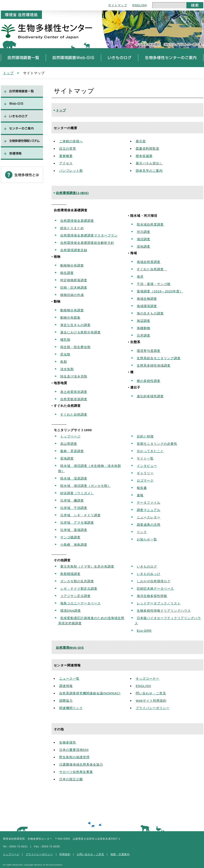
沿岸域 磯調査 (72, 500)
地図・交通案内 (120, 854)
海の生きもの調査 (150, 313)
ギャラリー (145, 473)
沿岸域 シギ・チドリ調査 (81, 515)
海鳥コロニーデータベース (81, 603)
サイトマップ (118, 5)
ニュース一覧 (69, 678)
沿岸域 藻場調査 (74, 530)
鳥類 (64, 362)
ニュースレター (149, 517)
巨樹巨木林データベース (155, 589)
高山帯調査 (69, 444)
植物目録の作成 (72, 295)
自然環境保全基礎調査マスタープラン (89, 235)
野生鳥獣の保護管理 (74, 757)
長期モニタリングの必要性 (157, 444)
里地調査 (67, 458)
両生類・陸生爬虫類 (75, 347)
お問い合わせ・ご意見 (90, 854)
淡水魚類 (67, 369)
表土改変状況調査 (74, 392)
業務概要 (66, 156)
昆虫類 (65, 354)
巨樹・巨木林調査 (74, 287)
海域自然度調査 (149, 262)
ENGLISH (140, 5)
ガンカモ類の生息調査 (77, 581)
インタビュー (147, 466)
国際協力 (66, 701)
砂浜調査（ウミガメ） (77, 493)
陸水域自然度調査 (150, 224)
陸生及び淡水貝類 (74, 376)
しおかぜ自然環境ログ (154, 581)
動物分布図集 (70, 318)
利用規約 (65, 854)
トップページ (70, 436)
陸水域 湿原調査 (74, 478)
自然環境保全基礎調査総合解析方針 (87, 243)
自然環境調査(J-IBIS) (72, 193)
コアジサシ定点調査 (75, 596)
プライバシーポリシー (153, 708)
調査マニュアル (149, 510)
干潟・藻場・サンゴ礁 (154, 284)
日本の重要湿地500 (74, 750)
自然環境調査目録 (74, 250)
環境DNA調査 (71, 611)
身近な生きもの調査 (75, 325)
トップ (8, 73)
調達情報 (66, 686)
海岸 (140, 277)
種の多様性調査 (149, 381)
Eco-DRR (144, 631)
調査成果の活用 (149, 525)
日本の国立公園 (71, 779)
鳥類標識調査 (70, 574)
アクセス (66, 163)
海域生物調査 (147, 299)
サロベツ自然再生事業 (76, 772)
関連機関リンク (71, 708)
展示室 (141, 141)
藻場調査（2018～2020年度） (160, 291)
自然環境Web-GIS (70, 648)
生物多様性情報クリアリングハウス (164, 611)
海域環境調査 (147, 306)
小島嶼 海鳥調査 (74, 545)
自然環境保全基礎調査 (77, 221)
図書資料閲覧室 (148, 149)
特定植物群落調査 (74, 280)
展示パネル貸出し (149, 163)
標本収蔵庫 (144, 156)
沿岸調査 (144, 335)
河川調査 (144, 232)
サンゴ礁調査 (70, 537)
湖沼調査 (144, 239)
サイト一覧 (145, 458)
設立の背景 (68, 149)
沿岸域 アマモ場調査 (77, 523)
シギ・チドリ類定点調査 (79, 589)
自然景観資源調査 (74, 399)
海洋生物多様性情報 (152, 596)
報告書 (142, 488)
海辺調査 (144, 321)
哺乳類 (65, 340)
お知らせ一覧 (147, 539)
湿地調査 (144, 246)
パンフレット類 (71, 171)
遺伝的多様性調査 (150, 396)
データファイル (149, 503)
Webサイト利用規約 (151, 701)
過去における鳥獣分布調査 (81, 332)
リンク (142, 532)
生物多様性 (68, 742)
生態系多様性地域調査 (154, 365)
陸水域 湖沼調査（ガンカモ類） (86, 486)
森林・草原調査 (72, 451)
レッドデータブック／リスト (159, 603)
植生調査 (67, 273)
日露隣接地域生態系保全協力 (81, 764)
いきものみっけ (149, 574)
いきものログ (147, 566)
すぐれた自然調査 (74, 414)
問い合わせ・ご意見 (151, 693)
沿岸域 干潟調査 (74, 508)
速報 (140, 495)
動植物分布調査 (72, 265)
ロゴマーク (145, 480)
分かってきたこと (150, 451)
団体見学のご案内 (149, 171)
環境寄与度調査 (149, 351)
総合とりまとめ (72, 228)
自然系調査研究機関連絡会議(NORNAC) (90, 693)
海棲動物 (144, 328)
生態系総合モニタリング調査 (159, 358)
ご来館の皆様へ (71, 141)
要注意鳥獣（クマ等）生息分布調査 (87, 566)
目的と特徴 (145, 436)
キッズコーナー (148, 678)
